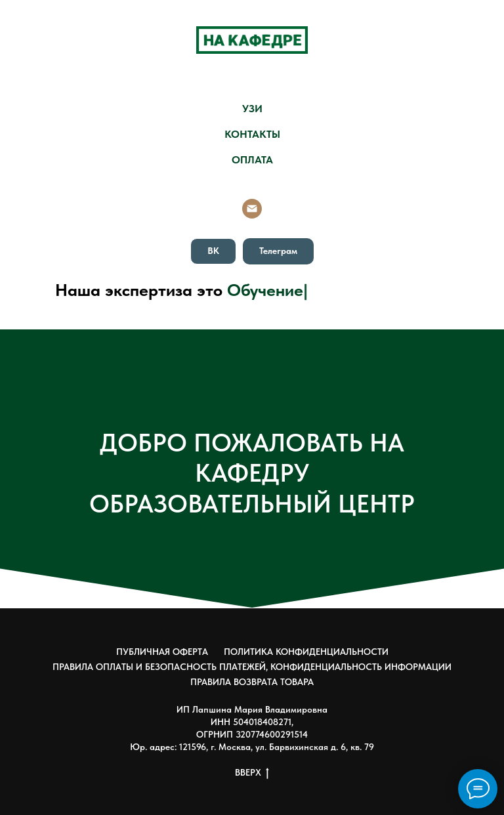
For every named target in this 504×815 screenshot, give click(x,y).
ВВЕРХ (252, 773)
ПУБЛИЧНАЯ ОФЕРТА (162, 652)
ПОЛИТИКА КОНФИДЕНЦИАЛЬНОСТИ (306, 652)
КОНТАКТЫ (252, 134)
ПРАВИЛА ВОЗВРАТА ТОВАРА (252, 682)
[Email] (252, 209)
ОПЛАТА (252, 160)
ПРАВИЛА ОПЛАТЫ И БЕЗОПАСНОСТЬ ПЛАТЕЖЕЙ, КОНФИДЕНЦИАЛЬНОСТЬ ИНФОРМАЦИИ (252, 667)
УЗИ (252, 109)
